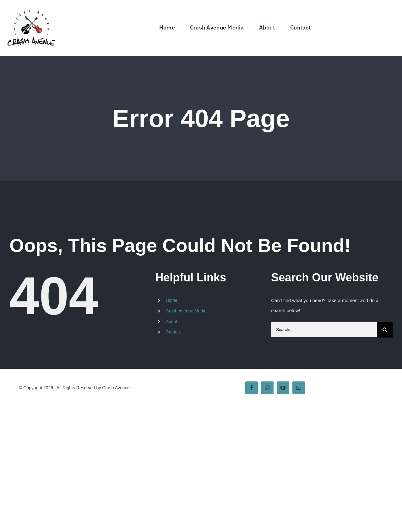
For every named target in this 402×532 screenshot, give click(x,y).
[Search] (385, 330)
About (172, 322)
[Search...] (324, 330)
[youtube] (283, 388)
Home (172, 300)
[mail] (299, 388)
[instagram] (267, 388)
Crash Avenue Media (186, 311)
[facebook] (252, 388)
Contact (173, 332)
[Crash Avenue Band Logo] (31, 5)
